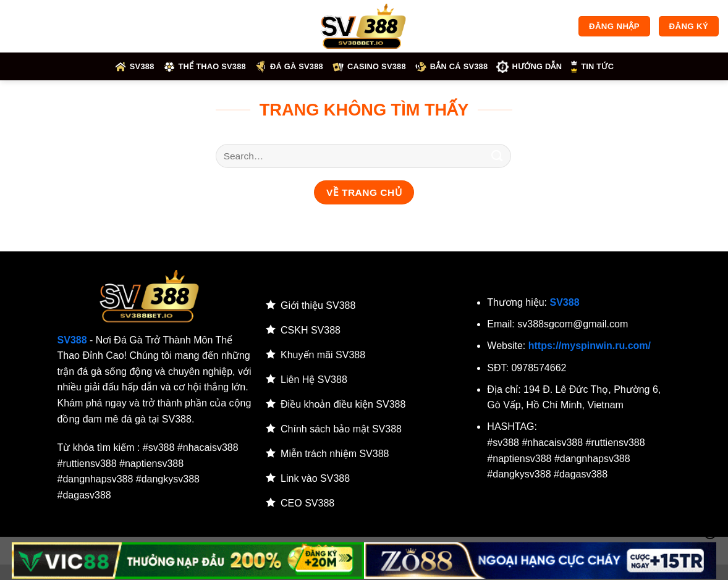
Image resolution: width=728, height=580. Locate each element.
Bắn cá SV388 (451, 67)
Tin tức (592, 67)
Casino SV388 (369, 67)
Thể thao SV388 (205, 67)
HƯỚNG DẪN (529, 67)
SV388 (134, 67)
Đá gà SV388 (289, 67)
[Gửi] (497, 156)
